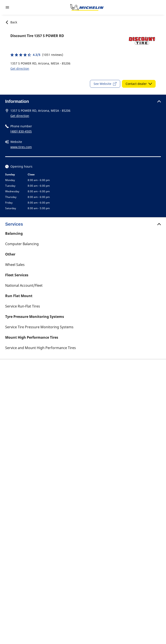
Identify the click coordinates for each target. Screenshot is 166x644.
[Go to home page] (87, 7)
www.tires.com (21, 147)
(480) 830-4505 (21, 131)
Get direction (20, 69)
